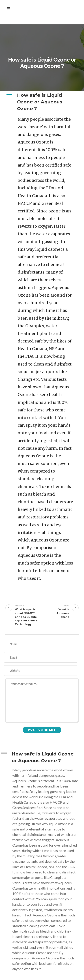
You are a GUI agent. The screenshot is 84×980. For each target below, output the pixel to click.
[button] (42, 102)
